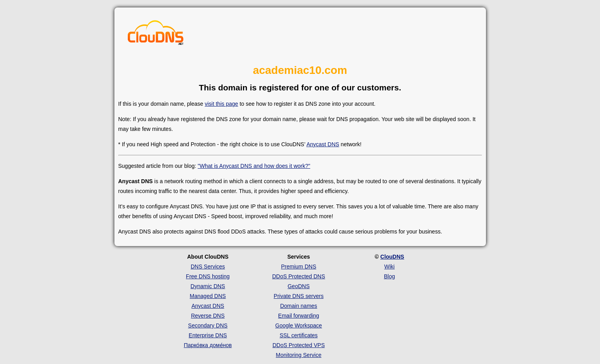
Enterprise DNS (208, 335)
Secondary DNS (208, 325)
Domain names (298, 306)
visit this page (222, 104)
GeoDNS (298, 286)
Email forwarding (298, 316)
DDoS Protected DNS (299, 276)
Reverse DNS (208, 316)
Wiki (389, 267)
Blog (389, 276)
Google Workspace (299, 325)
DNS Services (208, 267)
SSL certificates (299, 335)
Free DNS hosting (208, 276)
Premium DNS (299, 267)
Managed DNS (208, 296)
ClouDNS (392, 257)
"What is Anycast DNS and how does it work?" (254, 166)
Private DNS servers (299, 296)
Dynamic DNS (208, 286)
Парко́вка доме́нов (208, 345)
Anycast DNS (323, 144)
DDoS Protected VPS (299, 345)
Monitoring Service (299, 355)
